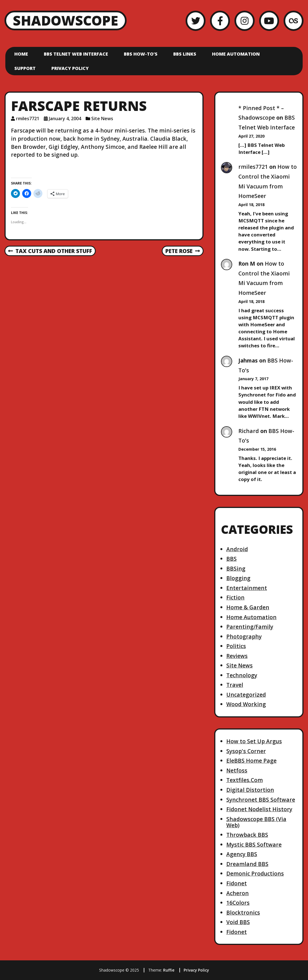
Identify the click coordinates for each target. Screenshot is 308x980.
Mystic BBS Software (254, 845)
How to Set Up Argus (254, 741)
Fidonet (237, 883)
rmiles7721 (253, 167)
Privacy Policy (70, 68)
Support (25, 68)
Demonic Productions (255, 873)
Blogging (238, 578)
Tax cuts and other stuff (50, 251)
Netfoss (237, 770)
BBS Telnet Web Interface (76, 54)
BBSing (236, 568)
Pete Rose (183, 251)
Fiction (235, 597)
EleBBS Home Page (251, 761)
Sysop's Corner (246, 751)
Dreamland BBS (247, 864)
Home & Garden (248, 607)
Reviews (237, 656)
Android (237, 549)
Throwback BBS (247, 835)
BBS (231, 559)
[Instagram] (244, 21)
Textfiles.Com (245, 780)
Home (21, 54)
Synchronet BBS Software (261, 800)
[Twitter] (196, 21)
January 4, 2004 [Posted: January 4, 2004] (65, 118)
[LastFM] (294, 21)
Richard (249, 431)
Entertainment (247, 588)
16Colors (238, 903)
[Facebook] (220, 21)
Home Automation (236, 54)
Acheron (238, 893)
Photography (244, 636)
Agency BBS (242, 854)
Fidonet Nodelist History (259, 809)
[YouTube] (269, 21)
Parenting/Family (250, 627)
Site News (102, 118)
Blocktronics (243, 912)
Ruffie (169, 970)
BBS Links (185, 54)
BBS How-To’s (141, 54)
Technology (242, 675)
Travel (235, 685)
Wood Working (246, 704)
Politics (236, 646)
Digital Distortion (250, 790)
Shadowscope (66, 20)
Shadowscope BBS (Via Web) (256, 822)
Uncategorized (246, 695)
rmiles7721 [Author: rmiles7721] (28, 118)
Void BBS (238, 922)
